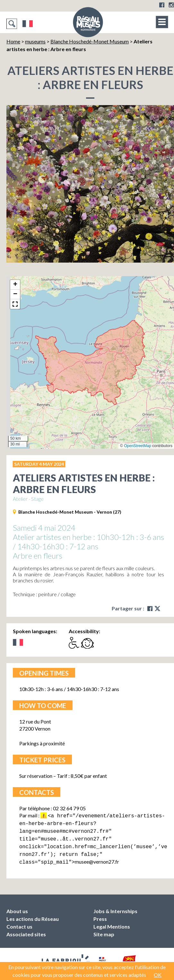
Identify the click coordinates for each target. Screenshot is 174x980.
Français (28, 24)
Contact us (19, 922)
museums (35, 41)
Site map (104, 930)
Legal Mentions (112, 922)
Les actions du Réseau (33, 914)
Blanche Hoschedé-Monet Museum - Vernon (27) (70, 512)
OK (158, 975)
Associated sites (26, 930)
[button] (15, 285)
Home (13, 41)
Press (100, 914)
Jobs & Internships (115, 907)
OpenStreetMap (138, 446)
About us (17, 907)
